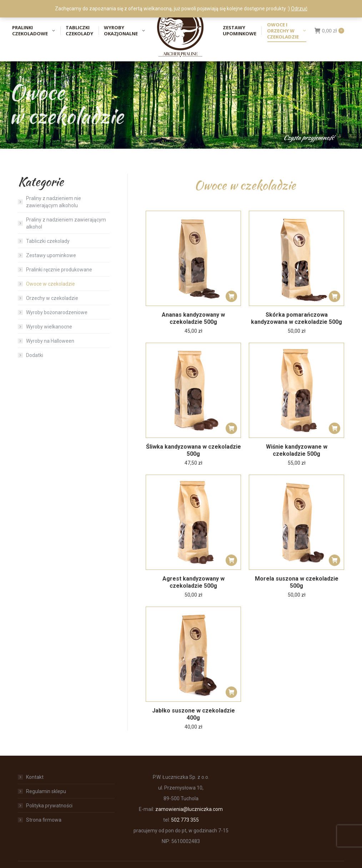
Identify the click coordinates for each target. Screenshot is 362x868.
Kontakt (35, 777)
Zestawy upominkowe (51, 255)
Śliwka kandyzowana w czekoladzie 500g (193, 450)
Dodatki (35, 355)
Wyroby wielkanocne (49, 327)
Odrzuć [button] (299, 9)
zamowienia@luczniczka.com (189, 809)
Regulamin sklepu (46, 791)
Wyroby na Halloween (50, 341)
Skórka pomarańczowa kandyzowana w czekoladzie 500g (296, 318)
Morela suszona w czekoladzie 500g (297, 582)
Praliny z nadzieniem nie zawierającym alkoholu (54, 202)
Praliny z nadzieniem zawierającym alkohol (66, 223)
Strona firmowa (44, 820)
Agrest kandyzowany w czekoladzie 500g (193, 582)
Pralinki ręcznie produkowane (59, 270)
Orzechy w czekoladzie (52, 298)
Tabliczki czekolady (48, 241)
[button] (231, 296)
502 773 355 (185, 820)
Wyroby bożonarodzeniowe (57, 312)
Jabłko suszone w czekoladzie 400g (193, 714)
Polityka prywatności (49, 806)
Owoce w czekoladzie (51, 284)
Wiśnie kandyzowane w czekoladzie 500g (297, 450)
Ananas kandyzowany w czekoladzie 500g (193, 318)
